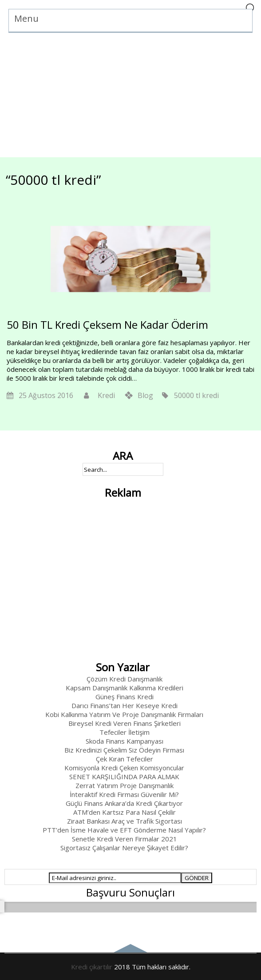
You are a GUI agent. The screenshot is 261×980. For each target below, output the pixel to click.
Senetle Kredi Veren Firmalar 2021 (125, 839)
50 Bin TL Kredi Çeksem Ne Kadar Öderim (107, 325)
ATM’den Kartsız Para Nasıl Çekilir (125, 812)
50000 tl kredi (196, 395)
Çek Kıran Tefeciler (125, 759)
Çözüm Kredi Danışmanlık (125, 679)
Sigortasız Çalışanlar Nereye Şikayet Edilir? (124, 848)
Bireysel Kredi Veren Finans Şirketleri (125, 723)
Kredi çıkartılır (92, 967)
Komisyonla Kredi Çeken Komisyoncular (124, 768)
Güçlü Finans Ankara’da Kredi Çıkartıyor (124, 803)
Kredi (106, 395)
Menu (26, 18)
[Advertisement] (130, 95)
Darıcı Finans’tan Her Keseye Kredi (125, 705)
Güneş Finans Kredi (125, 697)
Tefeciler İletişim (125, 732)
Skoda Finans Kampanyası (125, 741)
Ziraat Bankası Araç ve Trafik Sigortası (125, 821)
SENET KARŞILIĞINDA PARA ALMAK (124, 777)
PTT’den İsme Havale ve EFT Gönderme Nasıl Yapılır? (124, 830)
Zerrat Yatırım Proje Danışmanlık (125, 785)
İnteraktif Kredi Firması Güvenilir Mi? (124, 794)
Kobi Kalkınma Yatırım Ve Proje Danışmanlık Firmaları (124, 714)
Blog (145, 395)
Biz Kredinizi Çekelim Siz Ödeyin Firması (124, 750)
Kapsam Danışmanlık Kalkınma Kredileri (125, 688)
